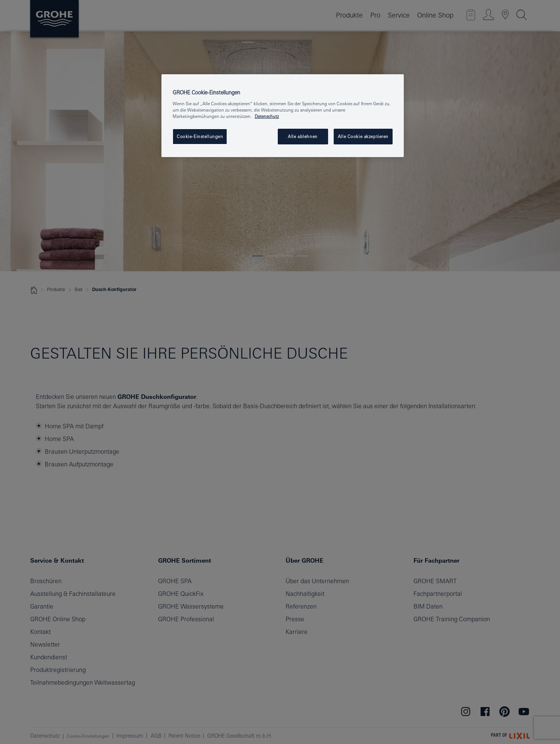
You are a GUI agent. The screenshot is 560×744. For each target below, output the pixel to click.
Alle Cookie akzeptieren (363, 136)
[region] (283, 116)
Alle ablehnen (303, 136)
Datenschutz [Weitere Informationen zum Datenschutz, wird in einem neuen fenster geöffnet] (267, 116)
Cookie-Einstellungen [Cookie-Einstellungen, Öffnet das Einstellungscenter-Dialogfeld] (200, 136)
